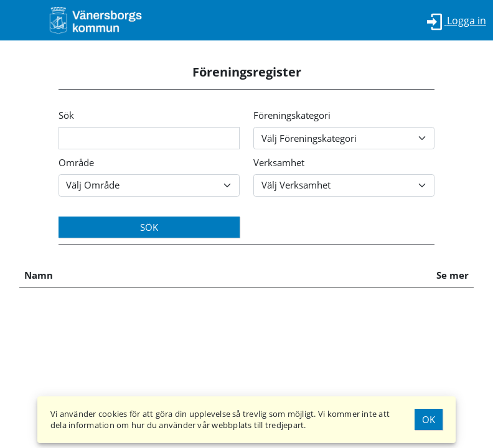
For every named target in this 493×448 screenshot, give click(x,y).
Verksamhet (279, 162)
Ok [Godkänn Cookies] (429, 419)
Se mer (453, 275)
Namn (39, 275)
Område (76, 162)
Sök (66, 115)
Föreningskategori (292, 115)
